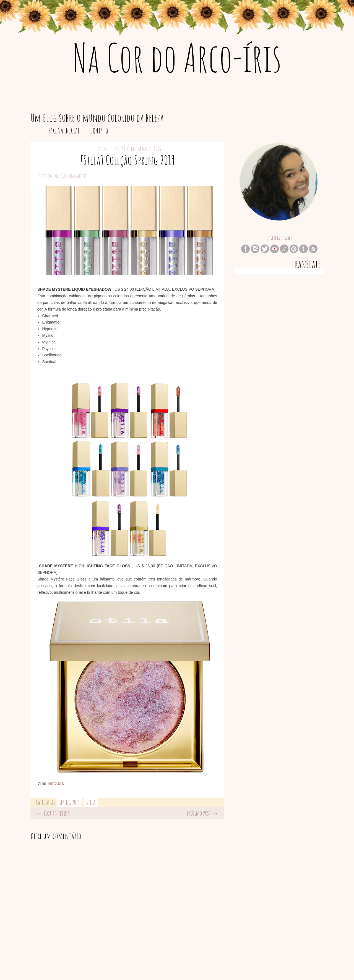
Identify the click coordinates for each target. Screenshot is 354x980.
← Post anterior (53, 813)
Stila (91, 802)
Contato (99, 131)
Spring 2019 (70, 802)
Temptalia (55, 783)
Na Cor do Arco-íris (177, 57)
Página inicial (64, 131)
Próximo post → (203, 813)
